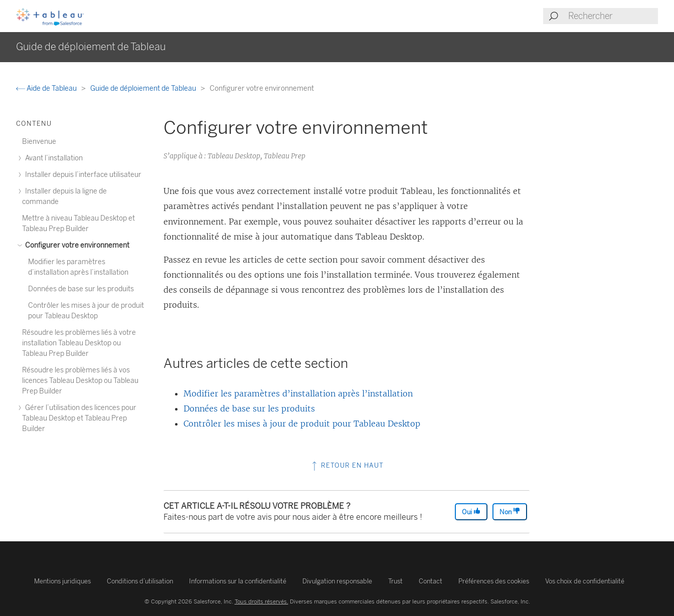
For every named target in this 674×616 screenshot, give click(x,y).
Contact (431, 581)
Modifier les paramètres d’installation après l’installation (298, 393)
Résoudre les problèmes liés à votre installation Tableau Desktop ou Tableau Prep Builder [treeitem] (79, 343)
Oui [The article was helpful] (471, 511)
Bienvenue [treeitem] (39, 142)
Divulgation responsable (337, 581)
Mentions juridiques (62, 581)
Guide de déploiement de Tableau (144, 88)
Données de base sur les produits (249, 408)
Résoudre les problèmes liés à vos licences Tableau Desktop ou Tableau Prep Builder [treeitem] (80, 381)
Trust (395, 581)
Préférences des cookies (494, 581)
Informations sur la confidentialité (238, 581)
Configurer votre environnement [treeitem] (76, 245)
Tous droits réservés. (262, 601)
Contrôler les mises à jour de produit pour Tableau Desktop (302, 424)
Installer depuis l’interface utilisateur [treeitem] (82, 175)
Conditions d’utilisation (140, 581)
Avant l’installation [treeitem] (52, 158)
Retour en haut (347, 465)
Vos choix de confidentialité (585, 581)
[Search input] (613, 16)
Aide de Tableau (47, 88)
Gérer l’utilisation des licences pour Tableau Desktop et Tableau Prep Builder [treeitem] (79, 418)
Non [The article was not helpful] (510, 511)
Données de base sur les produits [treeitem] (81, 289)
